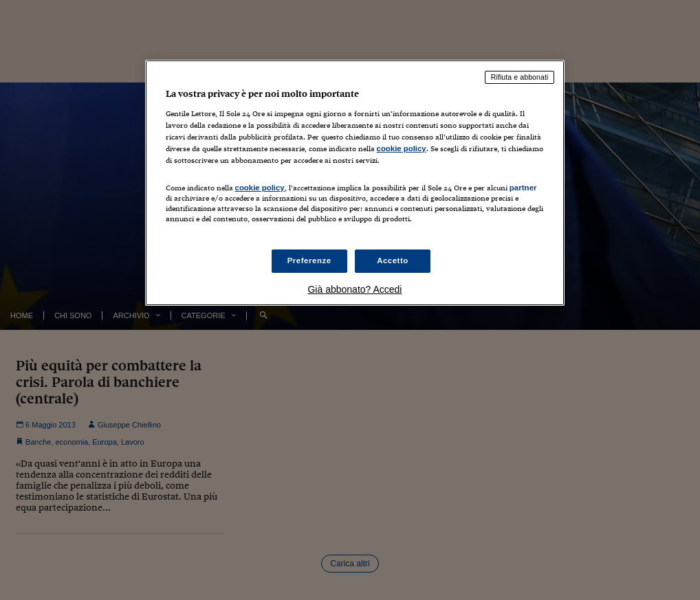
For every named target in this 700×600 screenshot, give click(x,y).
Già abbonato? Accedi (354, 289)
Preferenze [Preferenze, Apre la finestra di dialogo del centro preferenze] (309, 260)
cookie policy (402, 148)
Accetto (393, 260)
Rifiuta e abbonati (520, 77)
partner (523, 188)
